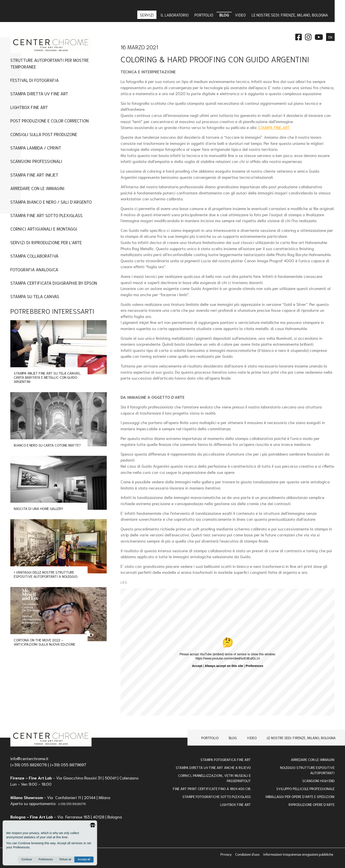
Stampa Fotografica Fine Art (226, 759)
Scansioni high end (318, 780)
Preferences (46, 859)
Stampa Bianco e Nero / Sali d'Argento (51, 202)
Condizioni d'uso (248, 854)
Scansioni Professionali (36, 161)
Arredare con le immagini (37, 188)
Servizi (147, 15)
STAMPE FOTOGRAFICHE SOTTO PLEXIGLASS (217, 796)
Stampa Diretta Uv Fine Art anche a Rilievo (213, 767)
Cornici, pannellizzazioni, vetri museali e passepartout (215, 778)
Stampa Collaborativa (34, 256)
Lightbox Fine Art (29, 107)
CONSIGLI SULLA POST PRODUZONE (44, 134)
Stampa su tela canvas (35, 296)
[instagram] (308, 36)
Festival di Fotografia (35, 80)
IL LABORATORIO (175, 15)
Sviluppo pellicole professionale (306, 788)
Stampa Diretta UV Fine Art (39, 93)
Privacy (227, 854)
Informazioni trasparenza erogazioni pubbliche (298, 854)
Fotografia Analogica (34, 269)
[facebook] (299, 36)
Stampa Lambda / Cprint (36, 148)
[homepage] (51, 738)
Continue (27, 859)
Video (252, 738)
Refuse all (65, 859)
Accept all (84, 859)
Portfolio (210, 738)
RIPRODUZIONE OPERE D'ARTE (312, 804)
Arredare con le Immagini (313, 759)
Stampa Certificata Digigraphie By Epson (54, 283)
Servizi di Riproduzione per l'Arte (46, 242)
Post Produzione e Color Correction (50, 120)
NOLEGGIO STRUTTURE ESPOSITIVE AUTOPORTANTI (307, 770)
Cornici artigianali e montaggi (44, 229)
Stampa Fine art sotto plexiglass (46, 215)
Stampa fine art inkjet (34, 175)
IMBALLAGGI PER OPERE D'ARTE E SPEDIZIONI (300, 796)
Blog (233, 738)
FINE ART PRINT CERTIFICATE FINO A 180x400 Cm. (212, 788)
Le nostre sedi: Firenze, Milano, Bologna (301, 738)
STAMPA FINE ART (273, 127)
